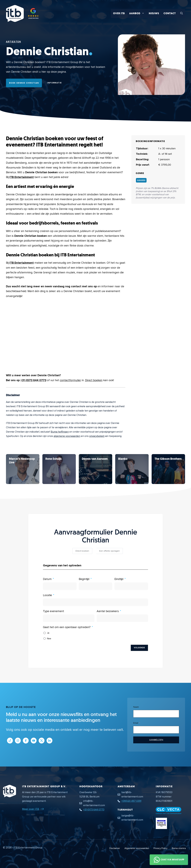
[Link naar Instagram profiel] (18, 741)
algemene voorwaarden (67, 436)
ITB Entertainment (22, 177)
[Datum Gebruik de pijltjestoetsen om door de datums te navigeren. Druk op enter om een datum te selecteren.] (60, 586)
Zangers (141, 180)
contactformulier (70, 380)
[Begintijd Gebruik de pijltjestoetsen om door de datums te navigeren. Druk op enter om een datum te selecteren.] (96, 586)
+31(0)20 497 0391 (131, 801)
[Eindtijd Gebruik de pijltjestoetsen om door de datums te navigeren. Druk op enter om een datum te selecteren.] (131, 586)
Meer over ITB (31, 809)
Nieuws (154, 13)
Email (136, 723)
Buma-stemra (179, 848)
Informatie (54, 83)
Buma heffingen (60, 432)
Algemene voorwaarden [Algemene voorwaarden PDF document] (137, 848)
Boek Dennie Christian (24, 83)
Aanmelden (156, 740)
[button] (182, 13)
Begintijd (84, 579)
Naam (136, 707)
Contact (170, 13)
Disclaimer (115, 848)
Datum (47, 579)
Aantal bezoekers (108, 611)
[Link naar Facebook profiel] (26, 741)
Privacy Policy (160, 848)
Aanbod (138, 13)
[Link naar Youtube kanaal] (34, 741)
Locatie (47, 595)
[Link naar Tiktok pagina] (10, 741)
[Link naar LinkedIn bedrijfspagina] (49, 741)
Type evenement (53, 611)
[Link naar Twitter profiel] (42, 741)
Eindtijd (119, 579)
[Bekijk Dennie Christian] (23, 469)
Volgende (139, 648)
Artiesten (13, 42)
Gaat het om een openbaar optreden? (67, 627)
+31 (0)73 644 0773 (33, 380)
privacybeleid (97, 436)
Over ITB (119, 13)
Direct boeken (94, 380)
